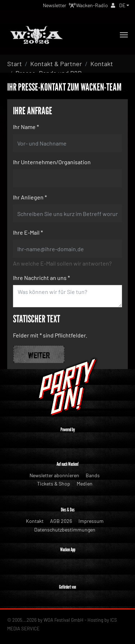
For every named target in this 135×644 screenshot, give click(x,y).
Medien (85, 484)
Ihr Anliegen (30, 197)
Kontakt (35, 521)
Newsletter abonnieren (54, 475)
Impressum (91, 521)
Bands (93, 475)
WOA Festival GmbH (64, 620)
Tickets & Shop (54, 484)
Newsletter (55, 5)
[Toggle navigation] (124, 35)
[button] (124, 5)
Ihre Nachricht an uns (41, 278)
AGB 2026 (61, 521)
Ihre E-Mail (28, 232)
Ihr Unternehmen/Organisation (52, 162)
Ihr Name (26, 127)
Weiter (39, 354)
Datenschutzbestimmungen (65, 530)
